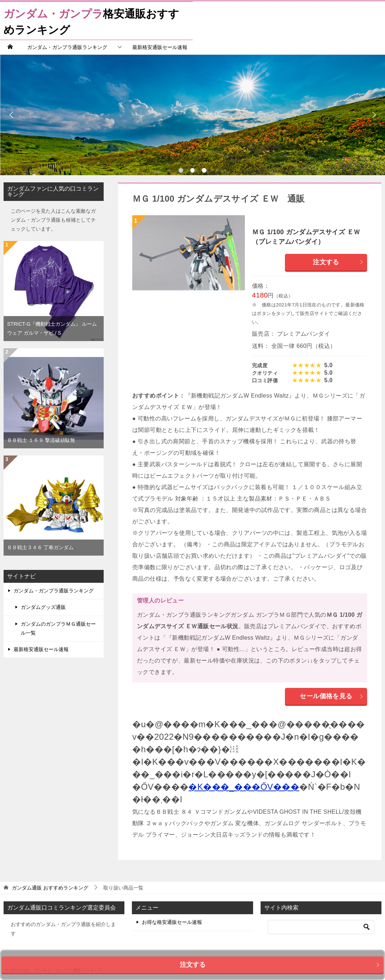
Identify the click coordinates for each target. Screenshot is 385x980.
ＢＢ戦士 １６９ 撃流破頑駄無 (41, 440)
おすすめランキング (50, 888)
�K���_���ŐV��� (244, 787)
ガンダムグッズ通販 (43, 607)
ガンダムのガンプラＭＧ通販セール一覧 (58, 628)
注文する (338, 262)
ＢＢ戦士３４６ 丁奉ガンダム (40, 547)
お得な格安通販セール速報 (172, 922)
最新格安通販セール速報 (160, 47)
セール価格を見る (332, 696)
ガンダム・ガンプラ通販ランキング (67, 47)
